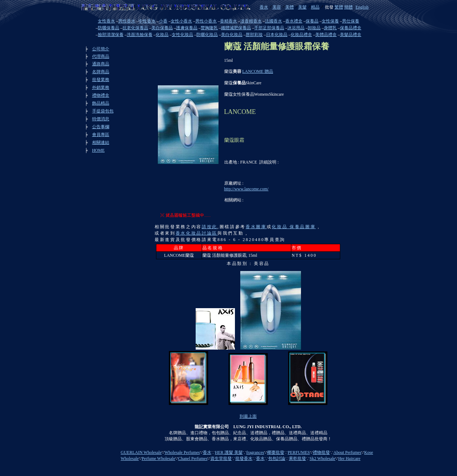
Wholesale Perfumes (182, 452)
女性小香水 (181, 21)
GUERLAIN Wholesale (141, 452)
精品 (315, 7)
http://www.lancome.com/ (247, 189)
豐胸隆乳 (209, 28)
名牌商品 (101, 72)
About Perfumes (347, 452)
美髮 (302, 7)
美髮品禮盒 (351, 35)
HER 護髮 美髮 (229, 452)
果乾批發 (297, 459)
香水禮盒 (294, 21)
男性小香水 (206, 21)
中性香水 (147, 21)
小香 (163, 21)
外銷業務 (101, 87)
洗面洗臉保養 (140, 35)
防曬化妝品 (207, 35)
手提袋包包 (103, 111)
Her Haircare (349, 459)
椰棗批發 (276, 452)
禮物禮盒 (101, 95)
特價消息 (101, 119)
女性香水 (106, 21)
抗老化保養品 (135, 28)
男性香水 (127, 21)
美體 (290, 7)
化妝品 (162, 35)
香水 (264, 7)
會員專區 (101, 135)
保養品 (312, 21)
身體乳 (330, 28)
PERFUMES (299, 452)
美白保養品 (162, 28)
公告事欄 (101, 127)
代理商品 (101, 56)
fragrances (255, 452)
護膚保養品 (187, 28)
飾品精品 (101, 103)
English (362, 7)
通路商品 (101, 64)
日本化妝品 (277, 35)
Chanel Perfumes (193, 459)
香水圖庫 (256, 227)
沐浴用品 (296, 28)
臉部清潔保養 (111, 35)
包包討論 (277, 459)
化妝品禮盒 (301, 35)
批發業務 (101, 80)
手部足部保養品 (269, 28)
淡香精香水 (251, 21)
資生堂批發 (221, 459)
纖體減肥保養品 (236, 28)
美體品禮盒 (326, 35)
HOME (98, 150)
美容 (277, 7)
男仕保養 (351, 21)
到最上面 (248, 416)
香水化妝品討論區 (197, 233)
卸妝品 (314, 28)
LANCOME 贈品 (258, 71)
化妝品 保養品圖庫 (294, 227)
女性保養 (330, 21)
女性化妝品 (182, 35)
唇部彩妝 (254, 35)
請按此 (210, 227)
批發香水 (244, 459)
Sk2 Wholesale (322, 459)
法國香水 (273, 21)
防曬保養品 (109, 28)
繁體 (339, 7)
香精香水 (228, 21)
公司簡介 (101, 49)
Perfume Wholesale (159, 459)
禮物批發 (321, 452)
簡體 (348, 7)
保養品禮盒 (351, 28)
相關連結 (101, 142)
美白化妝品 (232, 35)
